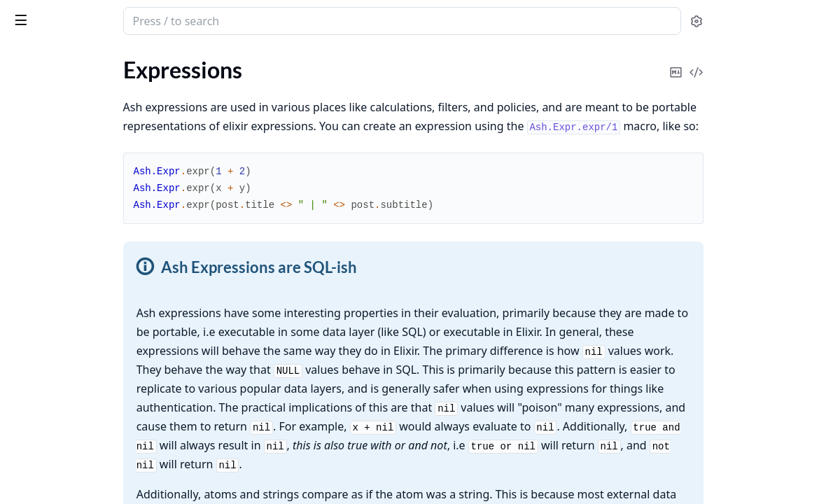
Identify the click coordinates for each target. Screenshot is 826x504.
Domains (31, 475)
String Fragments (66, 202)
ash (59, 15)
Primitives (49, 269)
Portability (50, 370)
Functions (49, 152)
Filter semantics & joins (80, 353)
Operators (50, 135)
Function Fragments (73, 219)
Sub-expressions (64, 236)
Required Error (60, 168)
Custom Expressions (74, 336)
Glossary (31, 91)
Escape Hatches (62, 286)
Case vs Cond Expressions (87, 404)
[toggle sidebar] (192, 20)
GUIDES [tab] (28, 60)
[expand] (196, 75)
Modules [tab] (90, 60)
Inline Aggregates (66, 303)
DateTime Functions (73, 252)
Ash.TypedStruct (49, 72)
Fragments (50, 185)
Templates (49, 320)
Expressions (39, 110)
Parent (41, 387)
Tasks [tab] (159, 60)
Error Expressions (67, 420)
